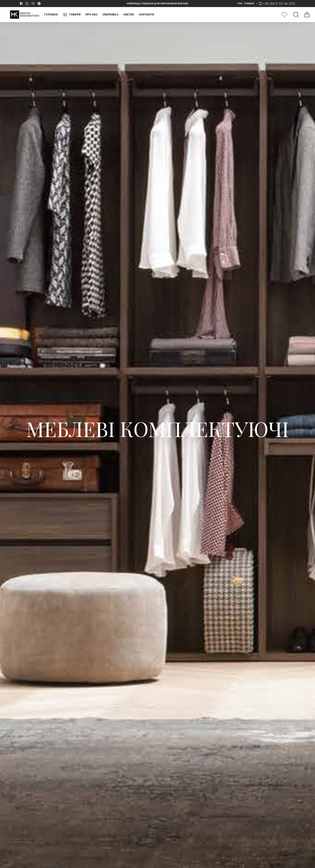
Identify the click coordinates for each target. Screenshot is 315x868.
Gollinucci (200, 596)
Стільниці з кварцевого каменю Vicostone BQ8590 (115, 762)
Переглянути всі (254, 717)
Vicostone (267, 596)
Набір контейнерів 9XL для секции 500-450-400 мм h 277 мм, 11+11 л (200, 608)
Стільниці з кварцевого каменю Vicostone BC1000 (267, 605)
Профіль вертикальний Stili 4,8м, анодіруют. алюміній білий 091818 (133, 605)
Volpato (133, 596)
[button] (8, 475)
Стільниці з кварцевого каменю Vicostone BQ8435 (48, 762)
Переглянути (85, 857)
